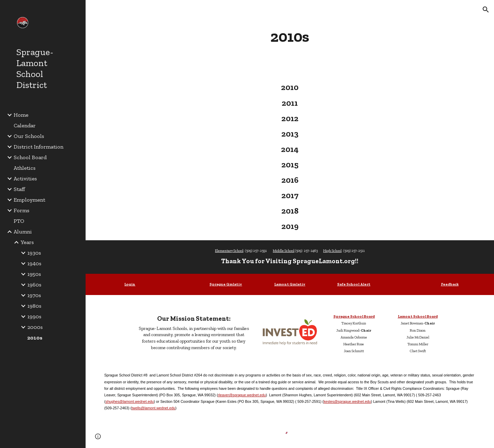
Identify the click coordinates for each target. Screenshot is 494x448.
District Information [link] (39, 147)
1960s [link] (34, 285)
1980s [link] (34, 306)
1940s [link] (34, 263)
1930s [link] (34, 253)
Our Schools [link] (29, 136)
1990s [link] (34, 316)
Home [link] (21, 115)
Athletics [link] (25, 168)
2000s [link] (35, 327)
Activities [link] (25, 178)
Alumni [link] (23, 232)
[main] (290, 37)
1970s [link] (34, 295)
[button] (486, 10)
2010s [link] (35, 338)
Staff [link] (19, 189)
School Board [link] (30, 157)
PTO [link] (19, 221)
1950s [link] (34, 274)
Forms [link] (22, 210)
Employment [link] (29, 200)
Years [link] (27, 242)
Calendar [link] (25, 125)
